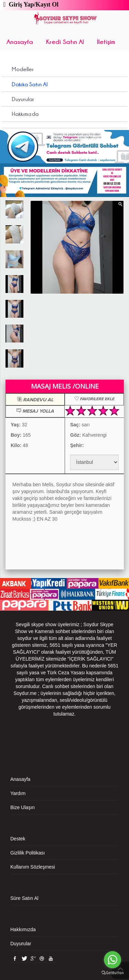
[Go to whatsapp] (112, 960)
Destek (18, 839)
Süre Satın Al (24, 898)
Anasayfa (20, 42)
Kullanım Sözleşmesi (33, 867)
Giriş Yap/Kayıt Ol (32, 4)
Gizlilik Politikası (28, 853)
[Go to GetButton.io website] (112, 973)
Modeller (23, 69)
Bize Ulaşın (23, 807)
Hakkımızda (25, 114)
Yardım (18, 793)
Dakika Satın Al (30, 84)
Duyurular (23, 99)
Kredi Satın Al (65, 42)
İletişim (106, 42)
